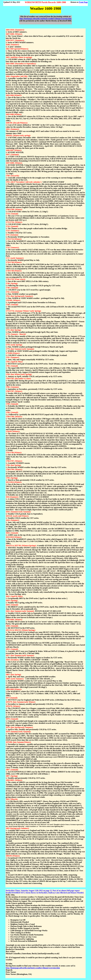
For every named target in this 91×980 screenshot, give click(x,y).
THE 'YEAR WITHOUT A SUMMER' (34, 497)
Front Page (83, 2)
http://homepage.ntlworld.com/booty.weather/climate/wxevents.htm (45, 19)
